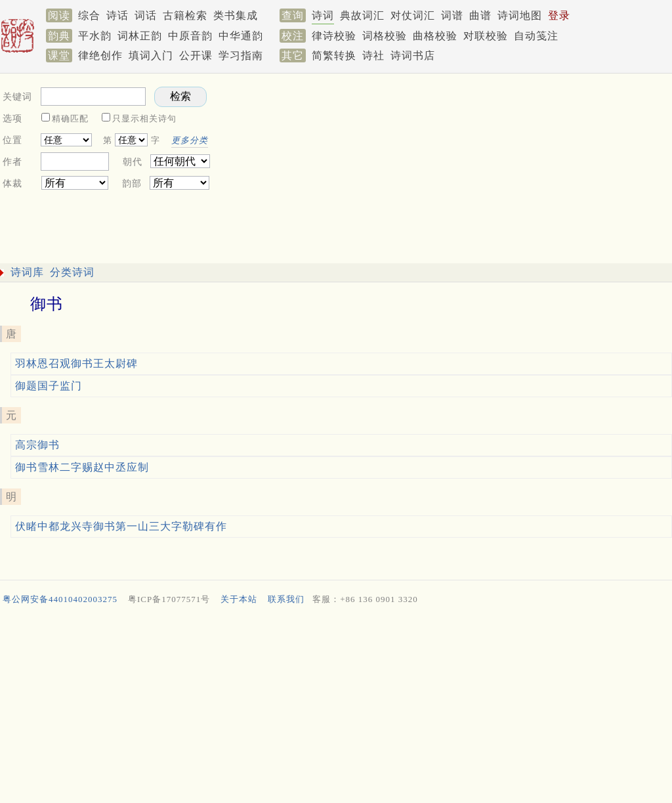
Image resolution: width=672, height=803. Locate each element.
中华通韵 (241, 36)
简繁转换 (334, 55)
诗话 (117, 15)
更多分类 (190, 140)
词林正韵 (140, 36)
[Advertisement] (333, 707)
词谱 (452, 15)
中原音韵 (190, 36)
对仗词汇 (413, 15)
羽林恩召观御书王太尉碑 (76, 363)
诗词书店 (413, 55)
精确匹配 (70, 119)
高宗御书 (37, 445)
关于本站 (239, 599)
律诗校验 (334, 36)
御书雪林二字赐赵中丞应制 (82, 467)
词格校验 (385, 36)
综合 (89, 15)
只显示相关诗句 (144, 119)
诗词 (323, 15)
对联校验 (486, 36)
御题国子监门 (49, 386)
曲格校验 (435, 36)
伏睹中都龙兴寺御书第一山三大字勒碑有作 (121, 526)
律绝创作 (100, 55)
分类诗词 (72, 272)
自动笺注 (536, 36)
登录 (559, 15)
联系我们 (286, 599)
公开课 (196, 55)
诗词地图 (520, 15)
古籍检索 (185, 15)
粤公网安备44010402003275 (60, 599)
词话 (146, 15)
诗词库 (27, 272)
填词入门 (151, 55)
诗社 (373, 55)
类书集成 (236, 15)
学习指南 (241, 55)
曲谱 (480, 15)
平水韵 (95, 36)
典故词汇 (362, 15)
